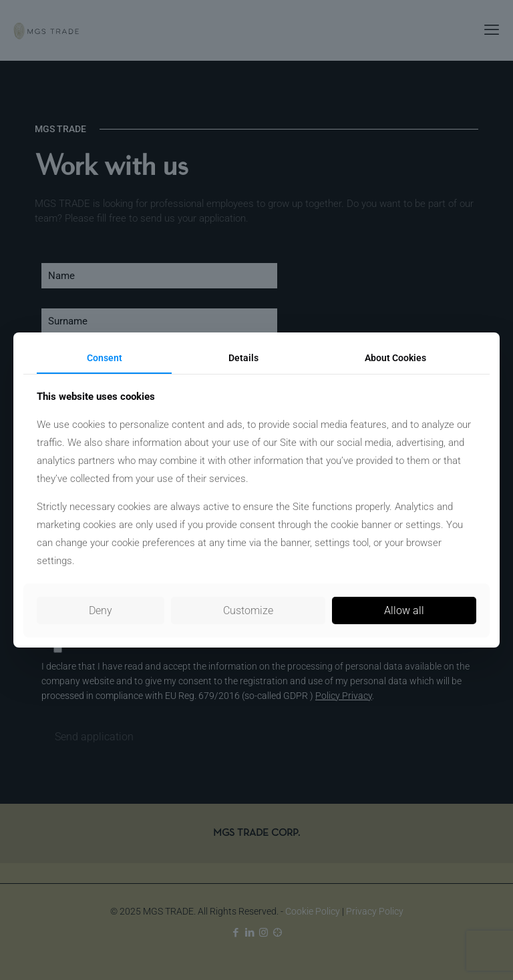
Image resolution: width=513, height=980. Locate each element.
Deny (101, 610)
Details (243, 358)
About (395, 358)
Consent (105, 358)
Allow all (404, 610)
